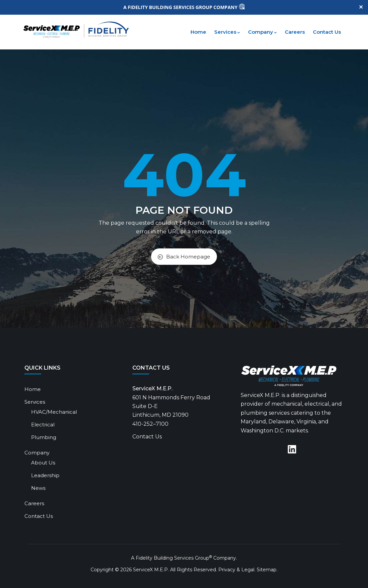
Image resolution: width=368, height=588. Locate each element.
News (38, 488)
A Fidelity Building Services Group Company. (184, 558)
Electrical (43, 425)
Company (262, 32)
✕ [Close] (361, 7)
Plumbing (44, 437)
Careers (295, 32)
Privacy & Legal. (237, 570)
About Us (43, 463)
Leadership (45, 475)
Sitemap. (267, 570)
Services (227, 32)
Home (198, 32)
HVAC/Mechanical (54, 412)
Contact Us (327, 32)
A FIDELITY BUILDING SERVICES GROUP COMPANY (181, 7)
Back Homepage (184, 257)
